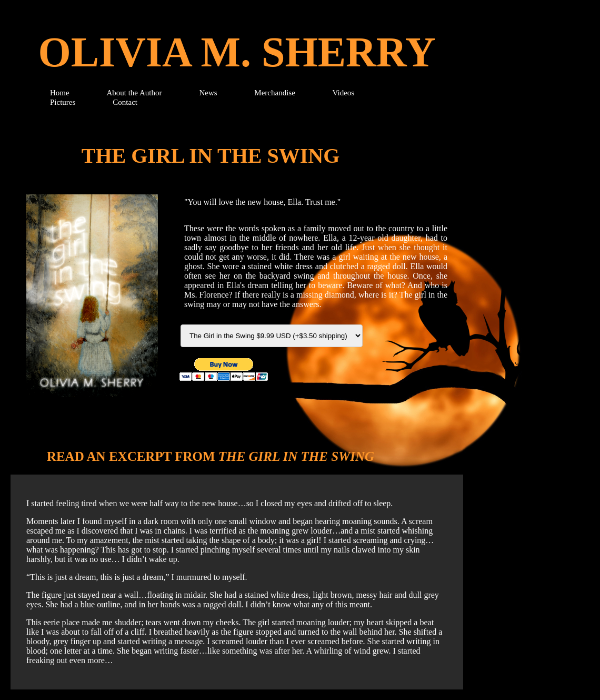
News (209, 93)
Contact (125, 102)
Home (61, 93)
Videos (344, 93)
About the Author (134, 93)
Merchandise (276, 93)
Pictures (63, 102)
